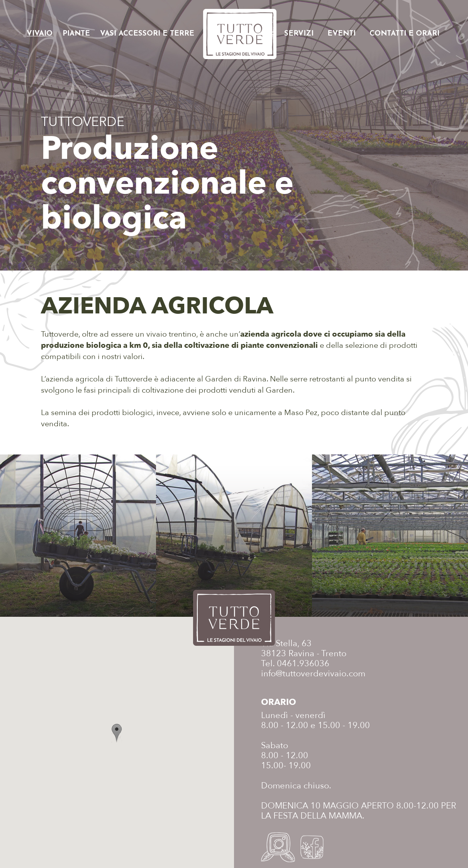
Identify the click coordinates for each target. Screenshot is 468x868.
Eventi (342, 34)
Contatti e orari (404, 34)
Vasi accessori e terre (147, 34)
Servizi (299, 34)
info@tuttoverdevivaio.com (313, 674)
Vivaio (40, 34)
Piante (76, 34)
